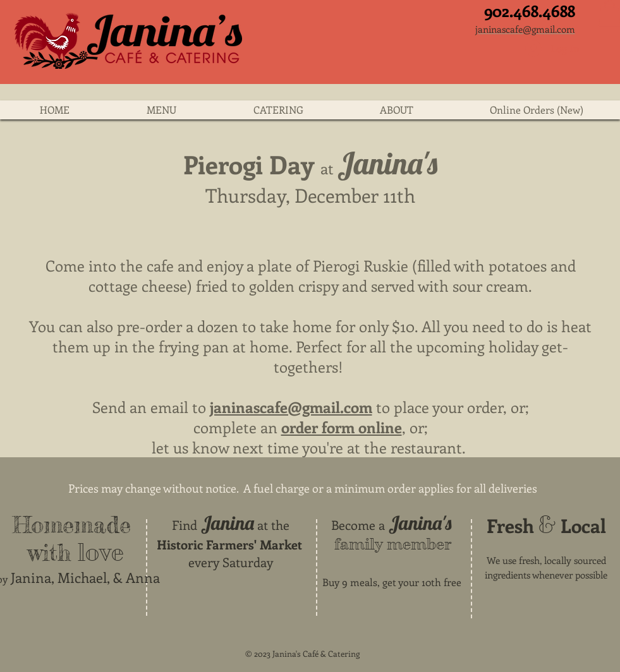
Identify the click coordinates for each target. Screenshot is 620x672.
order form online (342, 427)
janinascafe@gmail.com (291, 407)
